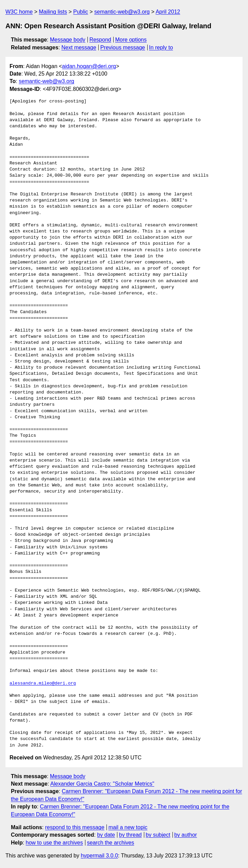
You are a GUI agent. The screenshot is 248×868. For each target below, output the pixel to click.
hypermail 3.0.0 (99, 856)
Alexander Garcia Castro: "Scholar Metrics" (102, 784)
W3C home (19, 12)
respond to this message (75, 827)
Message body (68, 40)
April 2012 (168, 12)
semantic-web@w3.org (122, 12)
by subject (158, 835)
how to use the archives (54, 843)
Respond (100, 40)
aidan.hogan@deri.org (89, 66)
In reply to (161, 47)
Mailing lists (53, 12)
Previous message (123, 47)
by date (106, 835)
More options (131, 40)
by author (186, 835)
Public (81, 12)
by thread (130, 835)
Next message (79, 47)
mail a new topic (128, 827)
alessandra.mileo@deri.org (43, 684)
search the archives (111, 843)
